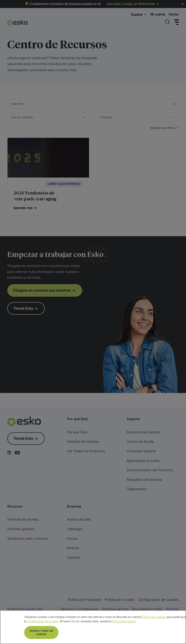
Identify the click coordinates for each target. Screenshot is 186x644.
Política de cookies (154, 638)
